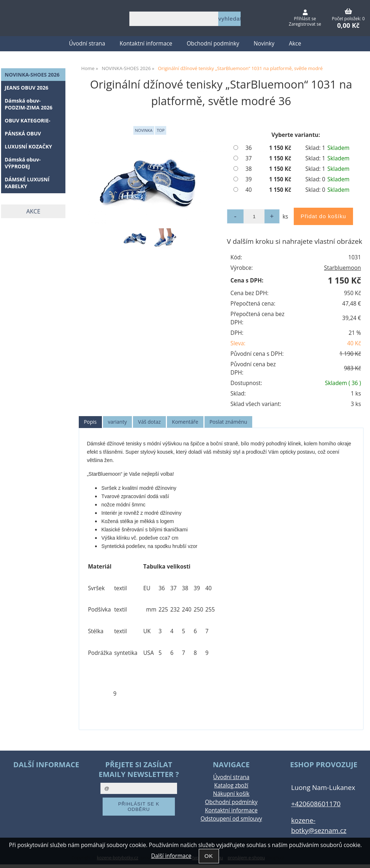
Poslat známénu (228, 422)
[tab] (90, 422)
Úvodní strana (87, 44)
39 (249, 179)
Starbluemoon (343, 268)
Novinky (264, 44)
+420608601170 (316, 804)
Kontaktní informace (146, 44)
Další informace (171, 856)
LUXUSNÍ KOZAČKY (28, 146)
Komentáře (185, 422)
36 (249, 148)
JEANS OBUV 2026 (27, 88)
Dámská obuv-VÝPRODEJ (23, 163)
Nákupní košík (231, 794)
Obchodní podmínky (213, 44)
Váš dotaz (149, 422)
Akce (295, 44)
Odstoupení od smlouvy (231, 819)
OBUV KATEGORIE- (27, 120)
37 (249, 158)
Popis (90, 422)
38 (249, 169)
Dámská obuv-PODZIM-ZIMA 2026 (29, 104)
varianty (117, 422)
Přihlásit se (305, 19)
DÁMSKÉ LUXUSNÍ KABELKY (27, 183)
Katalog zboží (231, 785)
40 (249, 190)
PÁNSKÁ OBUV (23, 133)
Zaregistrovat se (305, 24)
